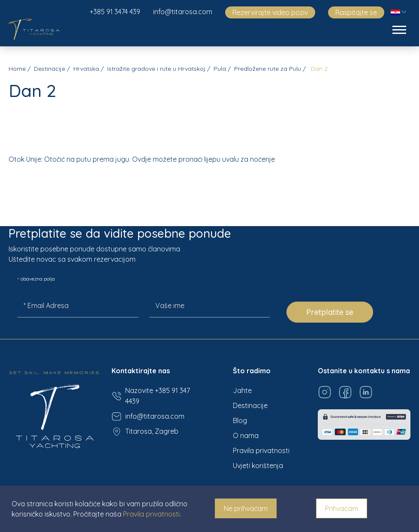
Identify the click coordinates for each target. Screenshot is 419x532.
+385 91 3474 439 (115, 12)
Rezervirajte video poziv (270, 12)
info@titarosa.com (183, 12)
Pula (220, 69)
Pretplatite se (330, 312)
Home (17, 69)
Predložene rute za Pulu (268, 69)
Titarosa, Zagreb (145, 432)
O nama (246, 435)
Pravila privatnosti (261, 450)
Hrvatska (86, 69)
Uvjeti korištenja (258, 465)
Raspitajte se (356, 12)
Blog (240, 420)
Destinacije (50, 69)
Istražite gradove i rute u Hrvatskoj (156, 69)
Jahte (242, 390)
